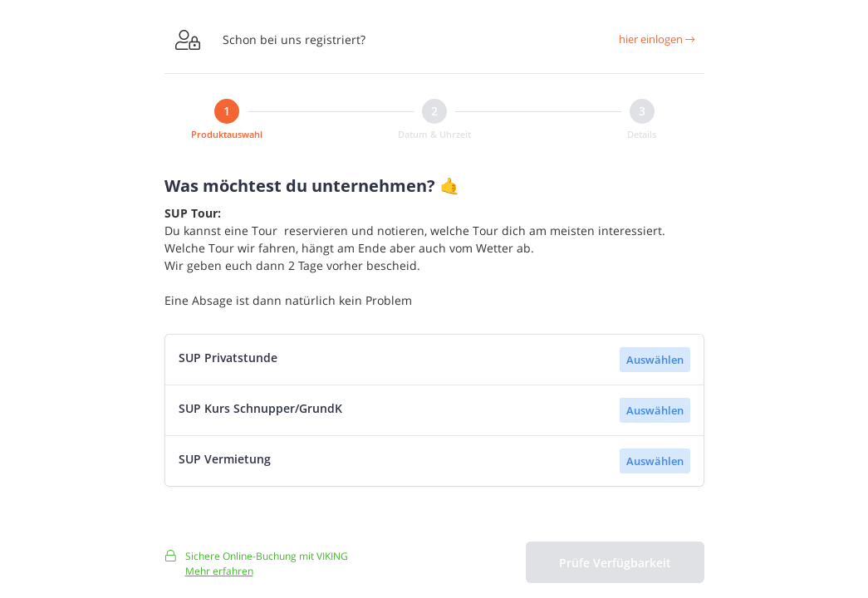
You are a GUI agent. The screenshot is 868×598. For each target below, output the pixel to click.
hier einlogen (657, 39)
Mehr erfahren (219, 576)
